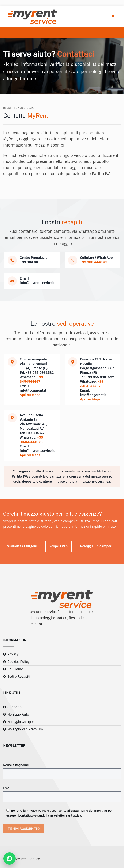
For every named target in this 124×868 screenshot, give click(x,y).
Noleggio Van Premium (25, 729)
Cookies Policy (18, 662)
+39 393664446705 (32, 440)
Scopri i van (59, 546)
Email (7, 788)
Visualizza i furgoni (22, 546)
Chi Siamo (15, 669)
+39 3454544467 (31, 379)
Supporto (14, 707)
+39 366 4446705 (94, 262)
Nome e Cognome (16, 765)
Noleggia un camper (96, 546)
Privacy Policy (37, 811)
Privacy (13, 654)
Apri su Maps (30, 395)
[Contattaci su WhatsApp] (10, 858)
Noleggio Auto (18, 714)
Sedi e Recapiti (19, 677)
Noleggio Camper (21, 722)
